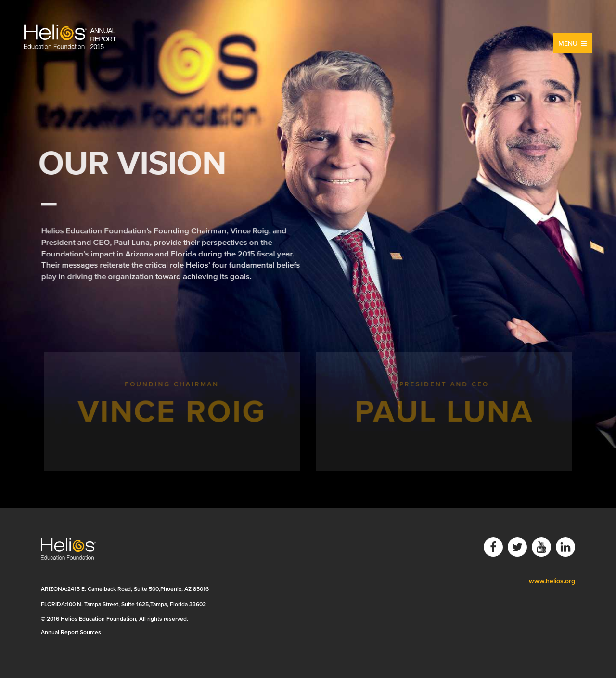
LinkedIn (565, 547)
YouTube (541, 547)
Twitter (517, 547)
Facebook (493, 547)
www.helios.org (552, 581)
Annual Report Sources (71, 632)
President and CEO (444, 411)
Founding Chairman (172, 411)
